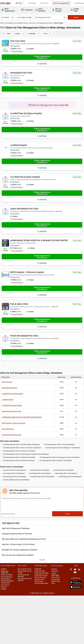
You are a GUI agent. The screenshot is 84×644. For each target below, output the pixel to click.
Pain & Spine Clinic (19, 304)
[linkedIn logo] (79, 570)
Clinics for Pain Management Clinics (41, 23)
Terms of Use (55, 577)
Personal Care (5, 585)
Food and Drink (5, 583)
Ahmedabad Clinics (21, 23)
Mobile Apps (55, 575)
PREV (4, 366)
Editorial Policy (56, 581)
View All (42, 560)
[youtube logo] (75, 573)
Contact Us (55, 571)
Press (53, 583)
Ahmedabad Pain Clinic (21, 73)
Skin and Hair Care (7, 577)
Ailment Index (39, 581)
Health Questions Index (42, 573)
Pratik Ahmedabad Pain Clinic (24, 336)
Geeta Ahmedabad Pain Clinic (24, 209)
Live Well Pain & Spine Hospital (25, 177)
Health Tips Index (40, 571)
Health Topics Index (41, 577)
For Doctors (44, 3)
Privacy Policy (56, 579)
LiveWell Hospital (19, 145)
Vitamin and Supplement (4, 572)
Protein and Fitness (7, 575)
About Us (54, 569)
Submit (68, 514)
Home (2, 23)
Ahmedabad (9, 23)
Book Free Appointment (61, 3)
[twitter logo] (75, 570)
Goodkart (4, 569)
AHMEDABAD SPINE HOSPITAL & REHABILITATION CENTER (39, 240)
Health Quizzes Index (41, 575)
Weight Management (7, 581)
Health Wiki (38, 569)
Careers (54, 573)
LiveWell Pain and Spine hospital (26, 113)
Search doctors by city (24, 569)
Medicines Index (39, 579)
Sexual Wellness (6, 579)
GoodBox (4, 589)
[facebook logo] (71, 570)
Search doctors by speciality (23, 576)
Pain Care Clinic (18, 41)
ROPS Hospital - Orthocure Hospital (27, 272)
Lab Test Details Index (41, 583)
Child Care (4, 587)
